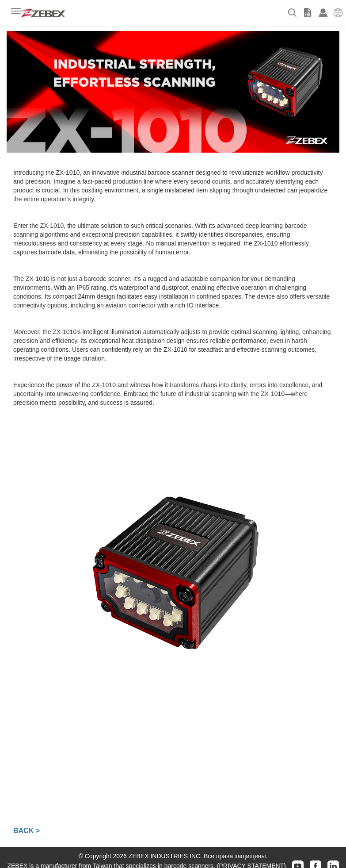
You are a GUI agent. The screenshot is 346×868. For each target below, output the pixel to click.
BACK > (27, 831)
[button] (338, 11)
